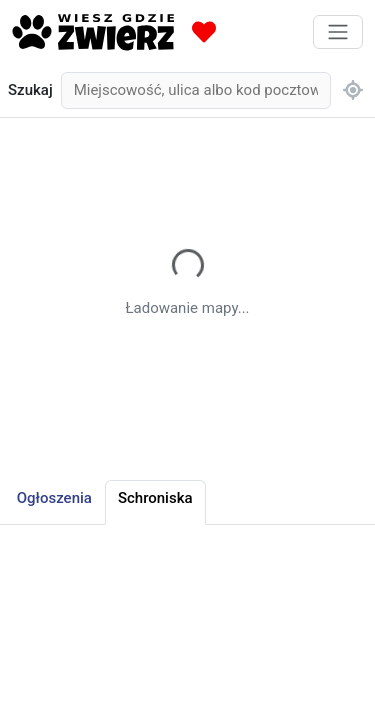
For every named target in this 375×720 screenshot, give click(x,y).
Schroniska (155, 498)
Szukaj (30, 90)
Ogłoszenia (54, 498)
